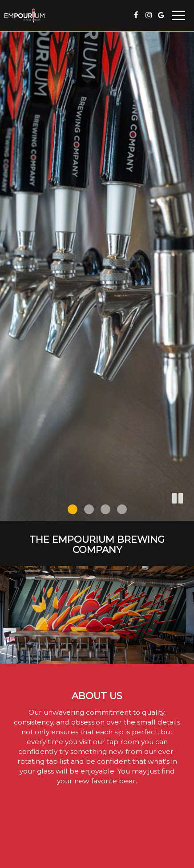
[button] (187, 514)
